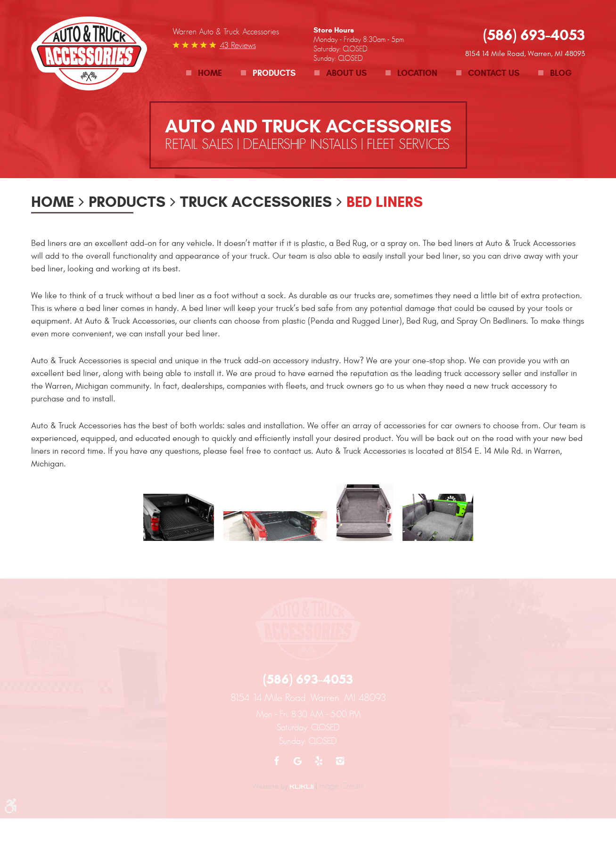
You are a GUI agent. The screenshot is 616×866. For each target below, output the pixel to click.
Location (417, 73)
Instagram (340, 761)
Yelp (319, 761)
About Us (346, 73)
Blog (561, 73)
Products (274, 73)
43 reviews (238, 45)
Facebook (276, 761)
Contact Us (494, 73)
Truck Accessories (256, 202)
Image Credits (341, 786)
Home (210, 73)
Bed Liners (385, 202)
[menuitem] (204, 73)
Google (298, 761)
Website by (283, 786)
